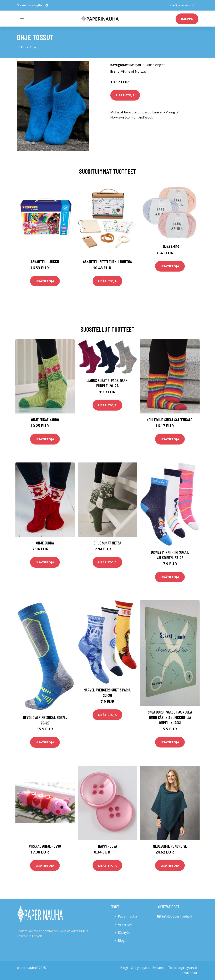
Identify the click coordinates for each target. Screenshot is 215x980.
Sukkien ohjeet (154, 65)
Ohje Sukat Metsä (107, 543)
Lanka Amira (170, 247)
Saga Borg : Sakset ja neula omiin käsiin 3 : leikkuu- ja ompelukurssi (170, 717)
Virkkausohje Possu (45, 846)
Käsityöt (135, 65)
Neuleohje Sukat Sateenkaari (170, 420)
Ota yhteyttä (140, 968)
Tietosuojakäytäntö (182, 968)
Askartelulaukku (45, 261)
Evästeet (159, 968)
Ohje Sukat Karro (45, 420)
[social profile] (47, 5)
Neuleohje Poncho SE (170, 846)
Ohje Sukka (45, 543)
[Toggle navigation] (22, 19)
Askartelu (125, 924)
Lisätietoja (125, 95)
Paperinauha (127, 916)
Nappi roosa (107, 846)
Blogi (122, 941)
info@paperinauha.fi (183, 5)
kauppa (187, 19)
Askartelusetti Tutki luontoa (107, 261)
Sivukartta (189, 973)
